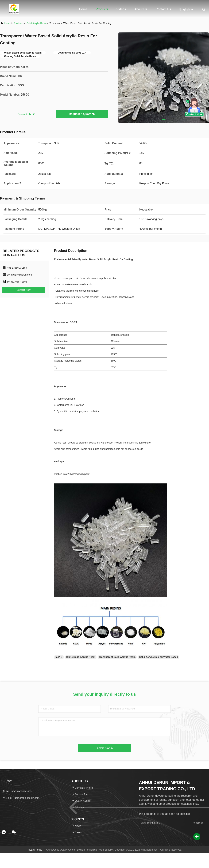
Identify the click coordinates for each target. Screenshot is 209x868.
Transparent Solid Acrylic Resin (117, 657)
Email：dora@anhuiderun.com (21, 798)
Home (83, 9)
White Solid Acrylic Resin (81, 657)
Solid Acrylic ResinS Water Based (158, 657)
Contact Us (163, 9)
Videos (121, 9)
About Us (141, 9)
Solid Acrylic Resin (36, 23)
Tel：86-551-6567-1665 (17, 791)
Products (102, 9)
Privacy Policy (34, 850)
